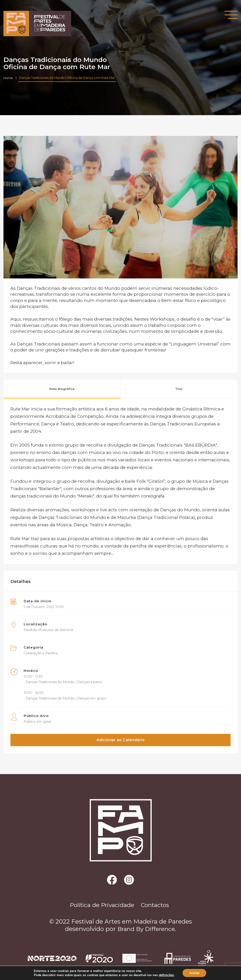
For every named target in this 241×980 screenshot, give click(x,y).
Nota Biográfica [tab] (62, 389)
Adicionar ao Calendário (121, 740)
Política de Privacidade (100, 906)
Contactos (157, 906)
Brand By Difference (146, 930)
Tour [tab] (179, 389)
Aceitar (195, 973)
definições (166, 975)
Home (8, 78)
